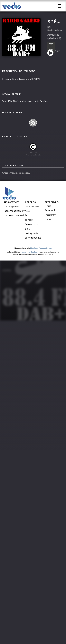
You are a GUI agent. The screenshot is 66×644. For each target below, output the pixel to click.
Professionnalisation (16, 219)
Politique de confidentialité (33, 239)
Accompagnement (15, 215)
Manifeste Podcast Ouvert (41, 252)
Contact (29, 224)
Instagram (51, 218)
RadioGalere (55, 34)
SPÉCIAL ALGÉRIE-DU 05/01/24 (58, 55)
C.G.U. (28, 232)
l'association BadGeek (29, 256)
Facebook (50, 214)
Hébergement (13, 210)
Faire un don (32, 228)
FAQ (27, 219)
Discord (49, 223)
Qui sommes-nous (32, 212)
